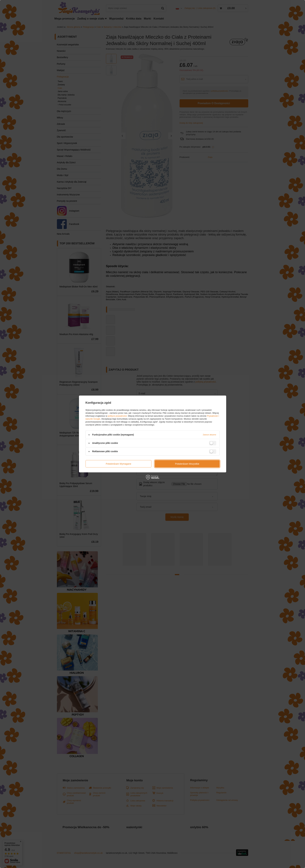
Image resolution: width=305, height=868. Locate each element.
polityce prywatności (117, 416)
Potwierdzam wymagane (119, 464)
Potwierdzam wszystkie (187, 464)
